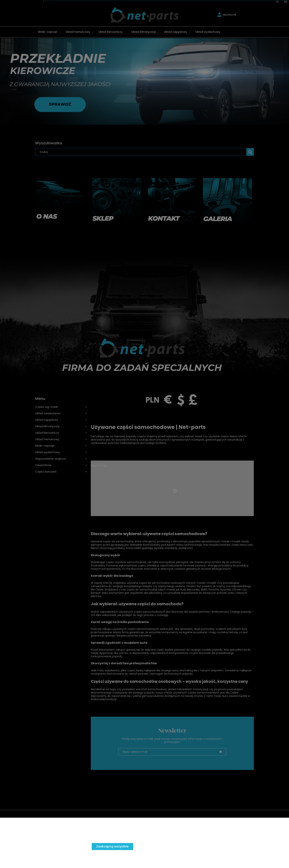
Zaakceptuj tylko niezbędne (31, 846)
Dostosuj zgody (74, 846)
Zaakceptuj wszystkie (112, 846)
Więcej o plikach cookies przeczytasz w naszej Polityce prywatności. (50, 838)
